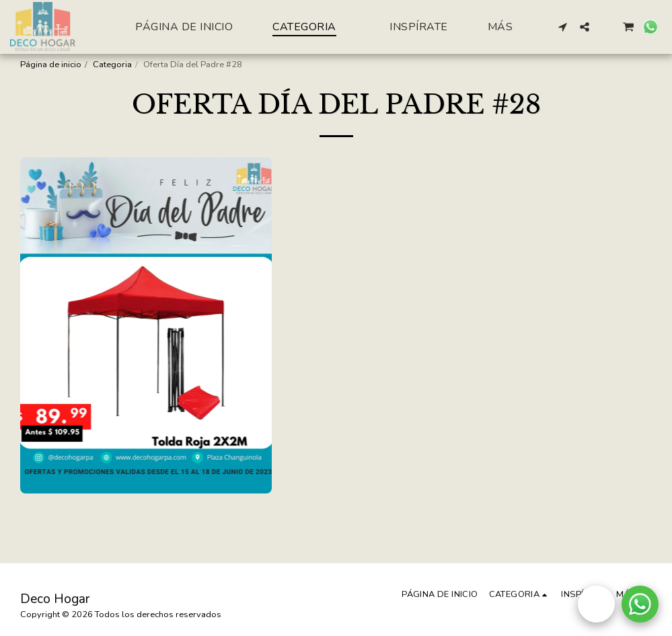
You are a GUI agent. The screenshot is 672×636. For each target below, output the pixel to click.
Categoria (112, 65)
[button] (563, 27)
